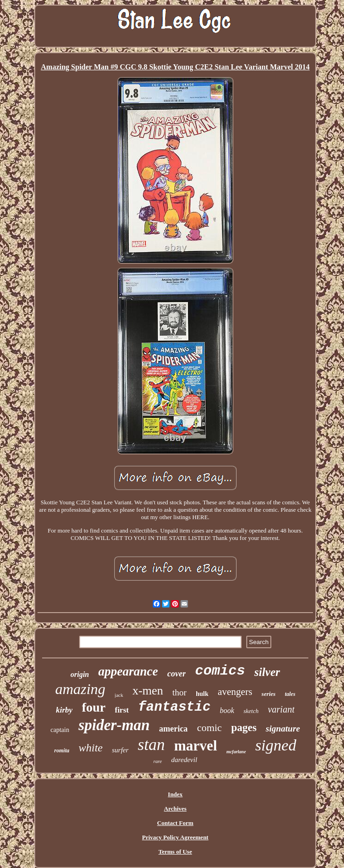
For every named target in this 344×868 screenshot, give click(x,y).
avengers (235, 692)
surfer (120, 750)
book (227, 710)
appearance (128, 671)
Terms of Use (175, 852)
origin (80, 674)
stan (151, 745)
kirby (64, 710)
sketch (251, 711)
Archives (175, 809)
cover (176, 674)
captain (60, 730)
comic (209, 728)
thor (179, 692)
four (94, 707)
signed (276, 745)
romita (62, 750)
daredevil (184, 760)
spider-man (114, 725)
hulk (202, 694)
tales (290, 694)
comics (220, 671)
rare (158, 761)
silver (267, 672)
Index (175, 794)
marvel (196, 746)
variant (281, 709)
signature (283, 728)
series (269, 694)
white (91, 748)
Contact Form (175, 823)
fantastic (174, 707)
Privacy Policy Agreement (175, 837)
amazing (80, 689)
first (122, 710)
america (173, 729)
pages (244, 728)
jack (119, 695)
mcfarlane (236, 752)
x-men (148, 691)
